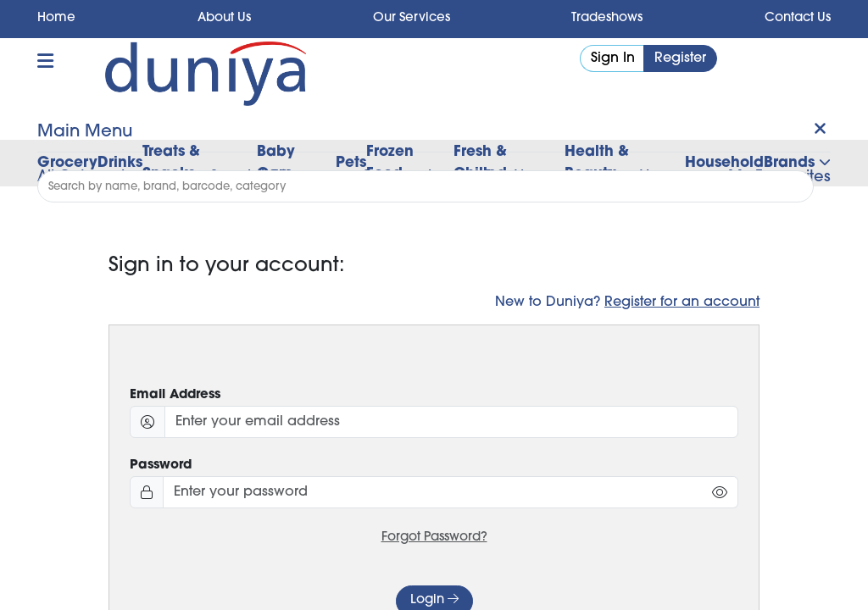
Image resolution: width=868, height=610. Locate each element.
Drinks (120, 163)
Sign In (613, 58)
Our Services (412, 18)
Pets (351, 163)
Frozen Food (390, 163)
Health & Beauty (597, 163)
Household (724, 163)
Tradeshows (607, 18)
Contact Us (798, 18)
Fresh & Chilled (480, 163)
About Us (224, 18)
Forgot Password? (434, 538)
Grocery (67, 163)
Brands (797, 163)
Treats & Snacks (171, 163)
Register (680, 58)
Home (56, 18)
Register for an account (682, 302)
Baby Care (276, 163)
